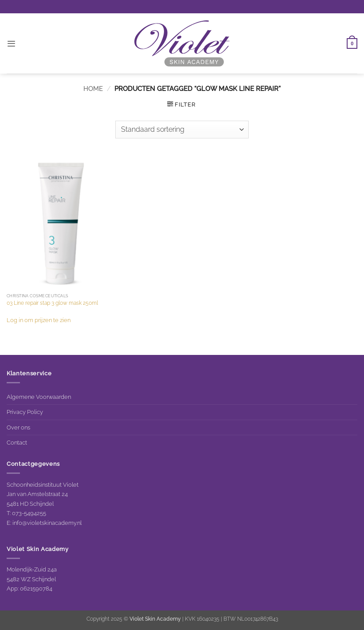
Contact (17, 442)
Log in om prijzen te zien (39, 320)
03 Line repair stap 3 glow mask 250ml (52, 303)
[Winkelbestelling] (182, 130)
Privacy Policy (25, 412)
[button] (11, 44)
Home (93, 89)
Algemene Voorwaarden (39, 397)
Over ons (18, 427)
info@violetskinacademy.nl (47, 523)
